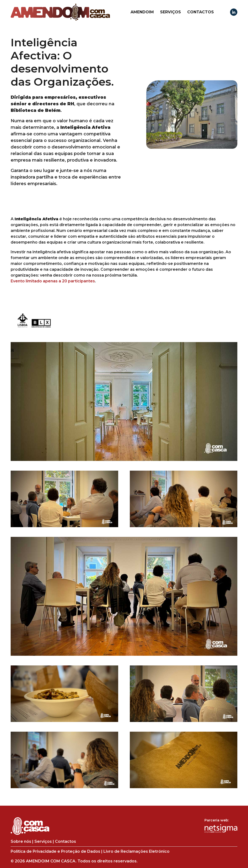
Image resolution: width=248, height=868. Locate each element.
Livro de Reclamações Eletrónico (136, 851)
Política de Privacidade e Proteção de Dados (55, 851)
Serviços (170, 12)
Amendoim (142, 12)
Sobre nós (21, 841)
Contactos (201, 12)
